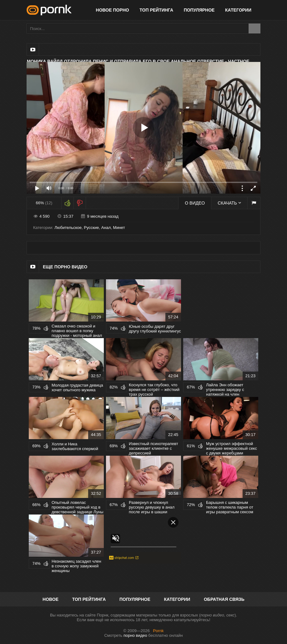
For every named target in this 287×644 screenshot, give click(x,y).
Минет (119, 228)
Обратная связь (224, 599)
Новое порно (113, 10)
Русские (91, 228)
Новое (50, 599)
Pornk (158, 631)
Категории (238, 10)
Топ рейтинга (156, 10)
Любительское (68, 228)
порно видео (135, 635)
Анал (106, 228)
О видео (195, 203)
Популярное (199, 10)
